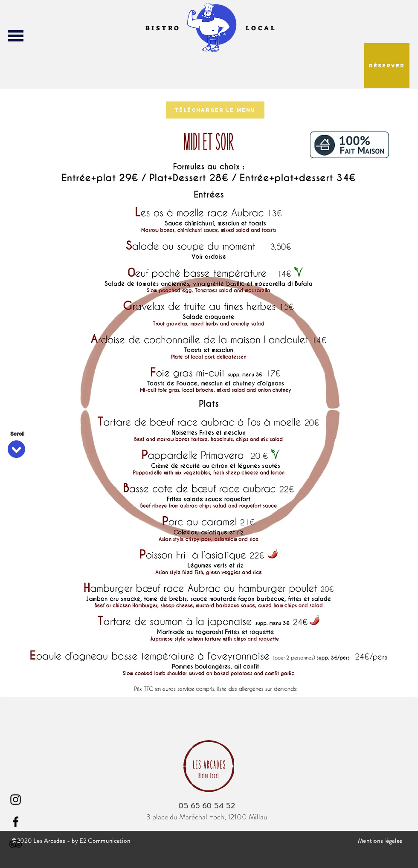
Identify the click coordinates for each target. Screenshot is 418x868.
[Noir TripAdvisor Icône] (16, 844)
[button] (16, 36)
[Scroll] (17, 434)
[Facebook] (16, 822)
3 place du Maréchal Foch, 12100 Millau (207, 817)
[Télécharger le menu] (215, 110)
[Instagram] (16, 800)
